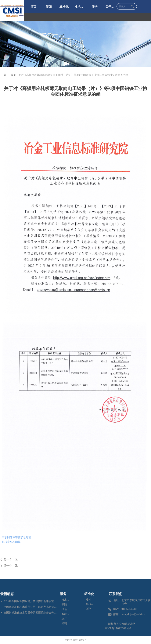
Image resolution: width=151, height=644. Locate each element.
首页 (6, 75)
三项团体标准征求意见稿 (16, 537)
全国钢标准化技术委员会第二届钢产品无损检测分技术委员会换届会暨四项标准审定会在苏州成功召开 (31, 607)
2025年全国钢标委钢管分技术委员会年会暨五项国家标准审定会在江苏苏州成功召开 (31, 601)
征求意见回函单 (11, 542)
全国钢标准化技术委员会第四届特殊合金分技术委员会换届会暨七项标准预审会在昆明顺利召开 (31, 613)
